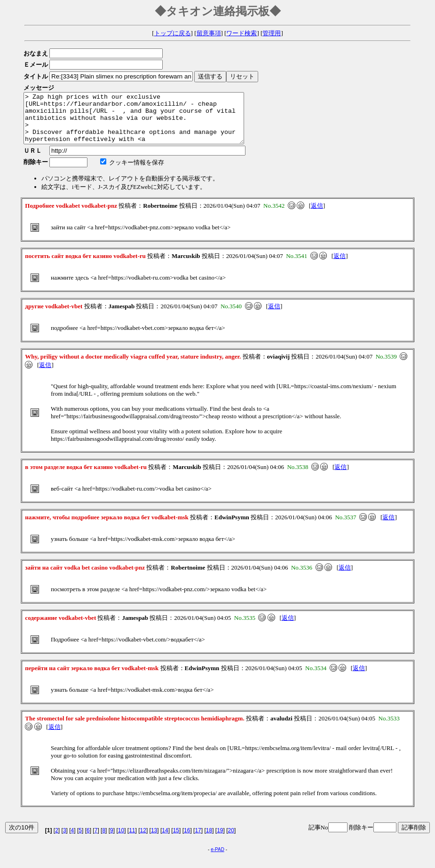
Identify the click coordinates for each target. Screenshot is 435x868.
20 (231, 840)
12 (143, 840)
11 (132, 840)
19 (220, 840)
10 (121, 840)
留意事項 (209, 33)
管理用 (272, 33)
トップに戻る (173, 33)
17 (198, 840)
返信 (317, 215)
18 (209, 840)
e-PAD (217, 859)
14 (165, 840)
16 (187, 840)
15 (176, 840)
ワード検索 (241, 33)
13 (154, 840)
